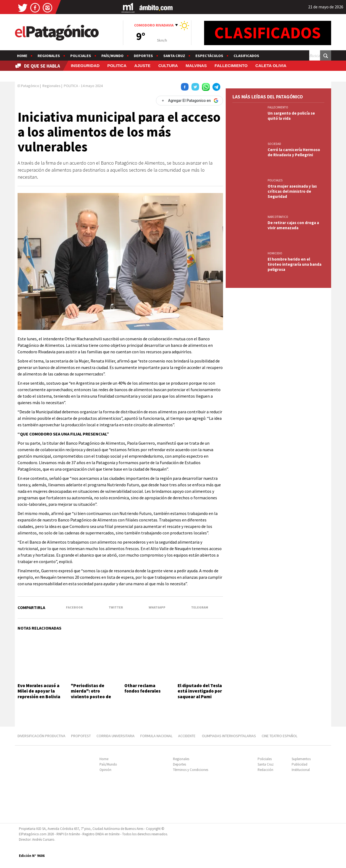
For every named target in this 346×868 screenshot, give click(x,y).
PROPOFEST (81, 736)
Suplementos (301, 759)
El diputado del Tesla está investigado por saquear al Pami (200, 691)
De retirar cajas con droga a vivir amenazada (293, 225)
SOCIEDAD (274, 144)
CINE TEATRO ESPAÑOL (280, 736)
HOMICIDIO (275, 253)
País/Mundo (112, 56)
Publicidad (300, 764)
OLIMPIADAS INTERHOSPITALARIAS (229, 736)
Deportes (143, 56)
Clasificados (246, 56)
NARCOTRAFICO (278, 217)
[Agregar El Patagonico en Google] (189, 101)
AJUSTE (142, 66)
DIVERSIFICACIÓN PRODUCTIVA (41, 736)
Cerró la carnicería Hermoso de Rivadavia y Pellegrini (294, 152)
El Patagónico (28, 86)
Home (22, 56)
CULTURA (168, 66)
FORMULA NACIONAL (156, 736)
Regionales (49, 56)
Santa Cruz (174, 56)
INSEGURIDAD (85, 66)
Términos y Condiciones (191, 770)
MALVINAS (196, 66)
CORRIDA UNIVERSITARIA (116, 736)
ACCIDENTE (187, 736)
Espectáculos (209, 56)
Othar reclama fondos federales (142, 688)
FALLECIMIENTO (231, 66)
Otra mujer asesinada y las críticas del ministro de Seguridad (292, 191)
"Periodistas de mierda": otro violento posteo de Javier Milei (91, 694)
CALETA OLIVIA (271, 66)
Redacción (265, 770)
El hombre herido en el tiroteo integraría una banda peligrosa (295, 264)
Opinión (105, 770)
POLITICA (117, 66)
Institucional (301, 770)
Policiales (81, 56)
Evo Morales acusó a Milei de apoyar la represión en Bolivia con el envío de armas (39, 697)
